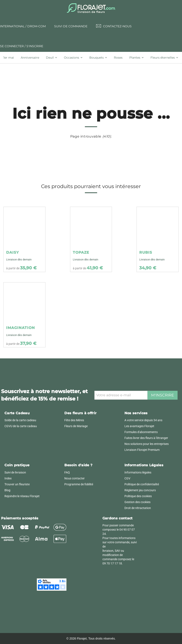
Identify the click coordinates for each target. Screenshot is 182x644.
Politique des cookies (138, 496)
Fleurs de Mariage (76, 426)
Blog (7, 490)
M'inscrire (163, 395)
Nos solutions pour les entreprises (147, 444)
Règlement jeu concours (140, 490)
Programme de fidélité (79, 484)
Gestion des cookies (137, 502)
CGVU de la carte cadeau (21, 426)
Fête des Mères (74, 420)
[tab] (10, 58)
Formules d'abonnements (141, 432)
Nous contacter (74, 478)
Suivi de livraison (15, 472)
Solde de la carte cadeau (20, 420)
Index (8, 478)
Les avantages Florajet (139, 426)
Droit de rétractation (138, 508)
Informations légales (138, 472)
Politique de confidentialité (142, 484)
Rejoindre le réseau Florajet (22, 496)
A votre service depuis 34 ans (143, 420)
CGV (127, 478)
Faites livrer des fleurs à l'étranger (146, 438)
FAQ (67, 472)
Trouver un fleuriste (17, 484)
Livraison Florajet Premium (142, 450)
